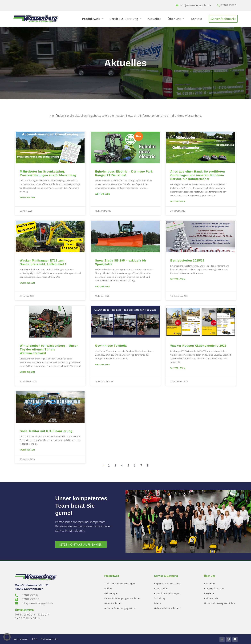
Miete (158, 603)
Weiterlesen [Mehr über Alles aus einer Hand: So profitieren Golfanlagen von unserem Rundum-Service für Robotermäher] (178, 201)
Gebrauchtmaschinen (167, 608)
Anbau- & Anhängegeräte (120, 608)
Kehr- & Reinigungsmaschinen (123, 598)
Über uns (177, 19)
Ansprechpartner (215, 588)
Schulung (160, 598)
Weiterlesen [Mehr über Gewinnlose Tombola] (103, 364)
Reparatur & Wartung (167, 583)
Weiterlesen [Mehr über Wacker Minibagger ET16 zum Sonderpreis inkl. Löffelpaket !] (27, 283)
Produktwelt (93, 19)
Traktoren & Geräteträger (120, 583)
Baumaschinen (113, 603)
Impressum (21, 639)
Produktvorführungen (167, 593)
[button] (7, 637)
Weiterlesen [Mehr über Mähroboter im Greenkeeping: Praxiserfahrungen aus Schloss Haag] (27, 197)
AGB (35, 639)
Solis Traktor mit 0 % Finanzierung (46, 431)
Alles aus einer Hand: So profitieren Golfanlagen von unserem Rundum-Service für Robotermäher (198, 175)
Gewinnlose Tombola (111, 346)
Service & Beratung (126, 19)
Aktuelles (155, 19)
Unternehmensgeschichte (220, 603)
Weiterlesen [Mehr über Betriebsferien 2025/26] (178, 279)
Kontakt (197, 19)
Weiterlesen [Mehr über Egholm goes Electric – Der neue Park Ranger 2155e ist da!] (103, 194)
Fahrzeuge (111, 593)
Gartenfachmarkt (223, 19)
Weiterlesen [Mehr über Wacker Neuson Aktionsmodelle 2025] (178, 368)
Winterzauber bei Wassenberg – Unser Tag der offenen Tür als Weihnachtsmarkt (49, 349)
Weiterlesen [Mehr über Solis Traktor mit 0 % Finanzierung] (27, 450)
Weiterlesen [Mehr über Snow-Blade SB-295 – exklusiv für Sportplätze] (103, 286)
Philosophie (211, 598)
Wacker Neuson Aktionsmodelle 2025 (198, 346)
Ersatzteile (161, 588)
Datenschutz (49, 639)
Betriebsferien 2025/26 (187, 261)
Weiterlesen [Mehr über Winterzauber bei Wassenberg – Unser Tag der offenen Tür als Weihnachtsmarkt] (27, 372)
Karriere (209, 593)
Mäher (108, 588)
